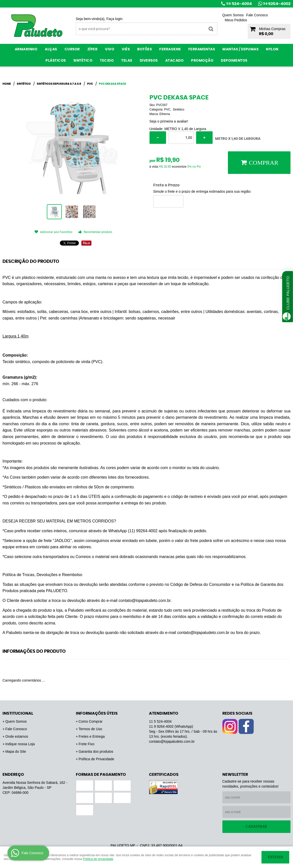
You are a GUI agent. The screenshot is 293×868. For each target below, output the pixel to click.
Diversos (149, 61)
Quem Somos (233, 15)
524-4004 (239, 4)
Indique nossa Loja (20, 744)
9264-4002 (277, 4)
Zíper (93, 49)
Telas (127, 61)
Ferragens (170, 49)
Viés (126, 49)
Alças (51, 49)
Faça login (115, 19)
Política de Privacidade (96, 759)
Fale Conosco (257, 15)
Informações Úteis (97, 713)
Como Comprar (91, 721)
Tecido (107, 61)
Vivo (110, 49)
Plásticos (56, 61)
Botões (144, 49)
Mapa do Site (16, 751)
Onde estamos (17, 736)
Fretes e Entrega (92, 736)
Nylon (272, 49)
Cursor (72, 49)
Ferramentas (202, 49)
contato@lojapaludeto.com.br (172, 741)
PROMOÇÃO (202, 61)
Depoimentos (234, 61)
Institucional (18, 713)
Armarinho (26, 49)
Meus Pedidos (236, 20)
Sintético (83, 61)
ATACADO (175, 61)
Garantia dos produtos (96, 751)
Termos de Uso (90, 729)
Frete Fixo (87, 744)
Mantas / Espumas (240, 49)
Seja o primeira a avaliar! (169, 121)
